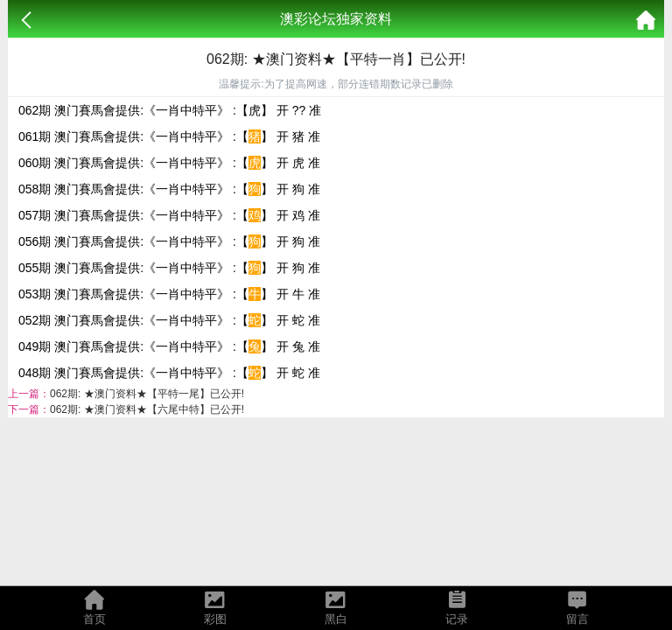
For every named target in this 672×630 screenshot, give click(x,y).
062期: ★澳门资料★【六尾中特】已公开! (147, 409)
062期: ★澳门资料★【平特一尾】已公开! (147, 394)
